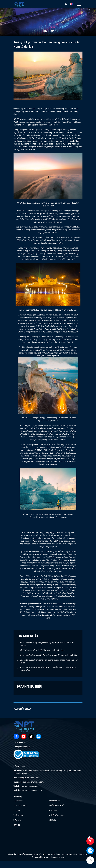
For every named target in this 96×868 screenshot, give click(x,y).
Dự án (17, 810)
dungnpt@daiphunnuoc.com (31, 782)
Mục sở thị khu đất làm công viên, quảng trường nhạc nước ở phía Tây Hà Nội (49, 661)
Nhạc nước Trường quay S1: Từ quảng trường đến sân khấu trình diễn (48, 655)
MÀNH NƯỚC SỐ (57, 806)
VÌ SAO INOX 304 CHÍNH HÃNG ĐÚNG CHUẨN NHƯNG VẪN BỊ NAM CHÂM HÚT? (48, 669)
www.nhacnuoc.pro (30, 786)
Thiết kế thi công (57, 815)
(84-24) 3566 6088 (31, 778)
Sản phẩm (19, 815)
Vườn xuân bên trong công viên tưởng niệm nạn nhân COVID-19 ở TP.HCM (47, 644)
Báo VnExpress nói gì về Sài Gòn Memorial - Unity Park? (43, 650)
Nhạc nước (55, 801)
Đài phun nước (21, 806)
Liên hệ (53, 820)
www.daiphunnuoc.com (32, 790)
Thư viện (54, 810)
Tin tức (18, 820)
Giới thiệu (19, 801)
